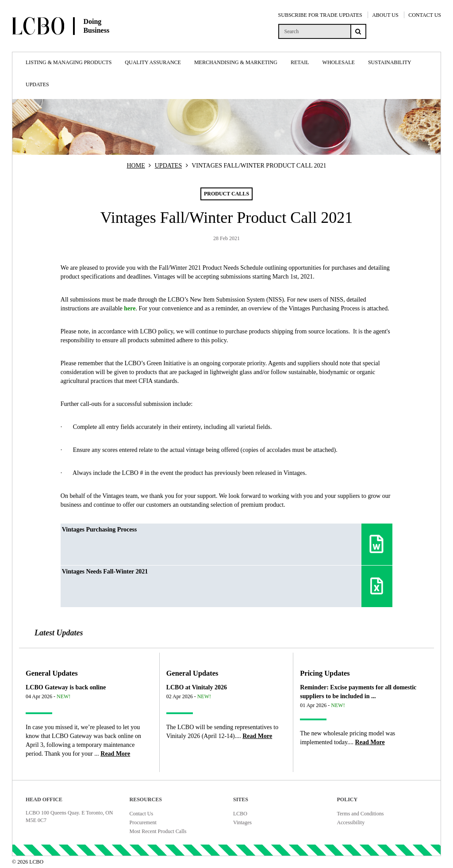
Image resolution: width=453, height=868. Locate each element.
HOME (136, 166)
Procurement (143, 822)
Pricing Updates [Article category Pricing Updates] (325, 673)
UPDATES (168, 166)
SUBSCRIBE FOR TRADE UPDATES (320, 15)
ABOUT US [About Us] (385, 15)
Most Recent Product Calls (158, 831)
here (130, 308)
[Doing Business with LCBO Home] (83, 44)
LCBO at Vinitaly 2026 (197, 687)
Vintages (242, 822)
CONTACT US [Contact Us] (425, 15)
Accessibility (351, 822)
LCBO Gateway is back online (66, 687)
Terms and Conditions (361, 814)
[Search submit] (358, 31)
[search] (314, 31)
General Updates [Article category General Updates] (52, 673)
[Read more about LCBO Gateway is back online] (115, 754)
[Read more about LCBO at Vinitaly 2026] (257, 736)
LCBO (240, 814)
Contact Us (142, 814)
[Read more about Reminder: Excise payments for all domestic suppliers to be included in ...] (370, 742)
